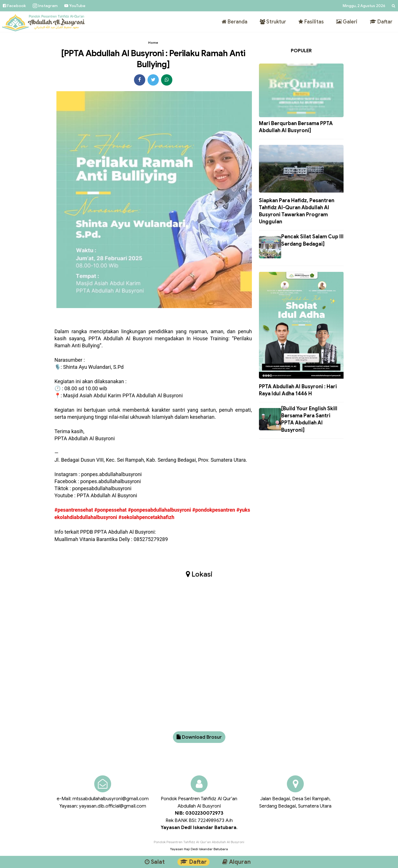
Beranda (235, 22)
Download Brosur (199, 737)
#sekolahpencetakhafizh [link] (146, 517)
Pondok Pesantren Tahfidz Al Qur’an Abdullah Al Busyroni (199, 842)
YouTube (75, 6)
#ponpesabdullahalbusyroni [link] (159, 510)
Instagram (45, 6)
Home (153, 42)
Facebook (14, 6)
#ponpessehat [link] (110, 510)
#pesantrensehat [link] (74, 510)
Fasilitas (311, 22)
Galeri (347, 22)
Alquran (237, 862)
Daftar (381, 22)
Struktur (273, 22)
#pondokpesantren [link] (214, 510)
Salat (155, 862)
